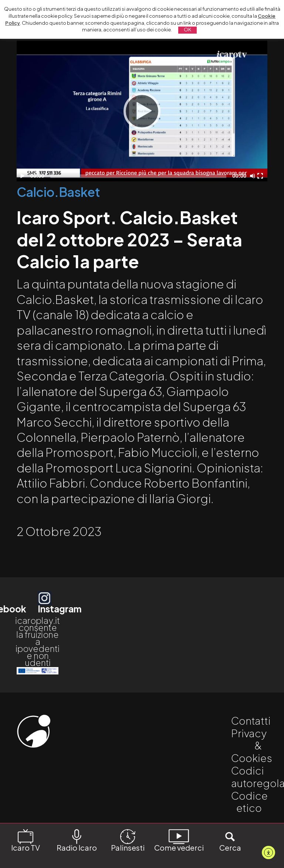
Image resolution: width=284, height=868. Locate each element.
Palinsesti (128, 840)
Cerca (230, 840)
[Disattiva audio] (254, 176)
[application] (142, 111)
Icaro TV (26, 840)
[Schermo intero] (261, 176)
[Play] (142, 111)
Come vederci (179, 840)
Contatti (251, 720)
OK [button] (187, 30)
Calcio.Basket (58, 192)
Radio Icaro (77, 840)
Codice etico (249, 802)
